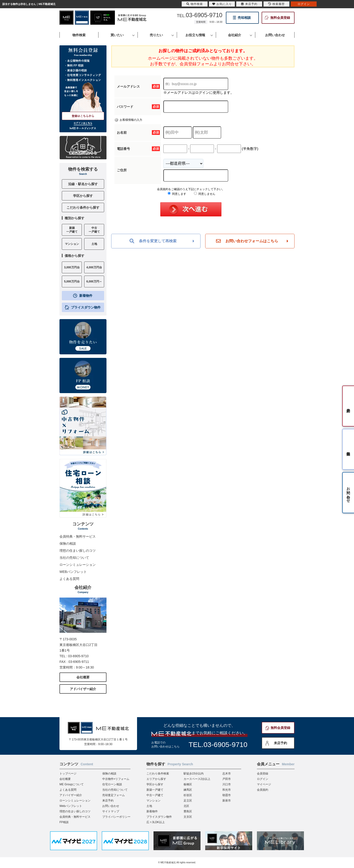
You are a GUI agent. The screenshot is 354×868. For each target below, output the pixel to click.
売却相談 (244, 18)
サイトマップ (111, 811)
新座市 (227, 801)
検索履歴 (276, 4)
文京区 (188, 817)
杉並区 (188, 795)
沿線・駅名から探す (83, 184)
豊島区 (188, 811)
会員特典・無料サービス (78, 536)
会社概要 (83, 677)
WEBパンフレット (73, 572)
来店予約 (280, 743)
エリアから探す (156, 779)
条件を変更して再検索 (153, 241)
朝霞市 (227, 795)
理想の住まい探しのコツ (78, 551)
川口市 (227, 784)
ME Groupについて (72, 784)
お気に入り (222, 4)
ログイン (263, 779)
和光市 (227, 790)
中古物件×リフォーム (116, 779)
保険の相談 (68, 543)
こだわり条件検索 (158, 774)
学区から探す (83, 196)
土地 (149, 806)
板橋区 (188, 784)
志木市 (227, 774)
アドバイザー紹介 (83, 689)
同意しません (205, 194)
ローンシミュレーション (78, 565)
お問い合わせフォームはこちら (247, 241)
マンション (153, 801)
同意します (177, 194)
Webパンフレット (71, 806)
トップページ (68, 774)
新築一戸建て (155, 790)
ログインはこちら (83, 123)
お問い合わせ (111, 806)
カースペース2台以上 (197, 779)
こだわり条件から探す (83, 207)
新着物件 (86, 296)
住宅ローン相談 (112, 784)
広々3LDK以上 (156, 822)
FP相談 (64, 822)
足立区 (188, 801)
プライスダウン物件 (86, 307)
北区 (186, 806)
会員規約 (263, 790)
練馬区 (188, 790)
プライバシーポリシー (116, 817)
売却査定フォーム (114, 795)
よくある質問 (69, 579)
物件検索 (195, 4)
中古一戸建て (155, 795)
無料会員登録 (280, 18)
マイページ (264, 784)
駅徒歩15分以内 (194, 774)
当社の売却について (74, 558)
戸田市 (227, 779)
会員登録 (263, 774)
